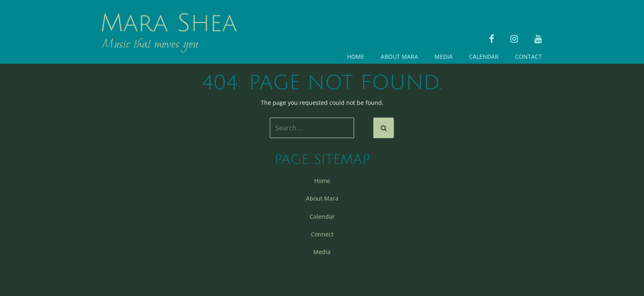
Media (444, 57)
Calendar (484, 57)
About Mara (399, 57)
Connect (322, 234)
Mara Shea (169, 23)
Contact (528, 57)
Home (356, 57)
